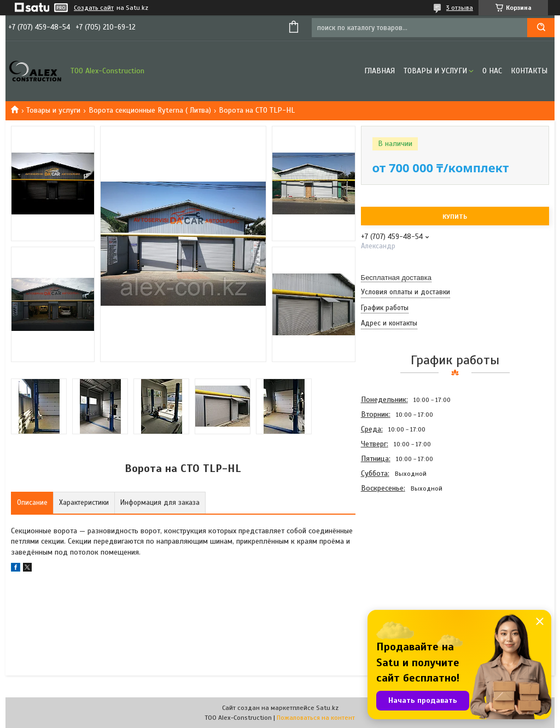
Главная (380, 71)
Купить (455, 217)
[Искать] (541, 28)
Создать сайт (94, 8)
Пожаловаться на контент (316, 718)
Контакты (529, 71)
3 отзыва (460, 8)
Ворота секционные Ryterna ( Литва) (150, 110)
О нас (492, 71)
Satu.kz (327, 708)
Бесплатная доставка (396, 278)
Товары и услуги (435, 71)
